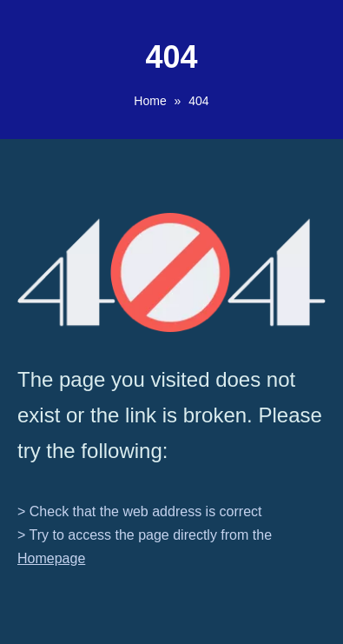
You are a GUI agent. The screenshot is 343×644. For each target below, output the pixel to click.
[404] (171, 272)
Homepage (51, 558)
